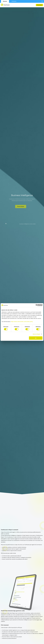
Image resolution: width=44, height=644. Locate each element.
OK (36, 338)
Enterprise (14, 1)
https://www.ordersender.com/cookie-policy (22, 322)
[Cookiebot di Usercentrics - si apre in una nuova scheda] (37, 305)
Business (5, 1)
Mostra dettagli (36, 334)
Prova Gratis (39, 5)
